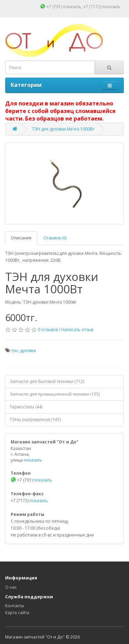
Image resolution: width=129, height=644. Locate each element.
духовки (28, 351)
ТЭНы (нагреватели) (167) (35, 420)
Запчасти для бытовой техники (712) (47, 381)
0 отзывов (48, 330)
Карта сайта (17, 613)
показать (72, 7)
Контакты (15, 606)
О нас (11, 587)
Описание (21, 238)
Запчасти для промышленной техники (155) (55, 394)
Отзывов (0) (55, 238)
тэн (15, 351)
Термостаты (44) (26, 407)
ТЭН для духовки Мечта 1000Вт (63, 129)
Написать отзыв (77, 330)
